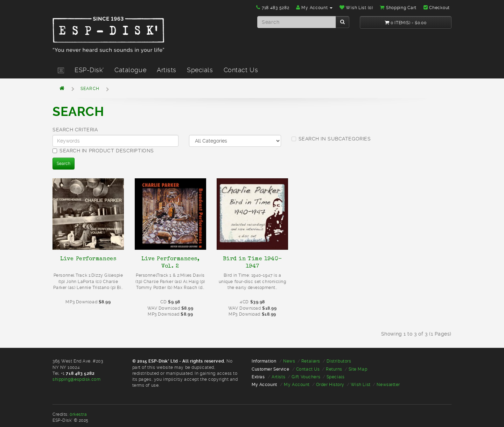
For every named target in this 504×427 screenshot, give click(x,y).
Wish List (361, 385)
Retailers (311, 361)
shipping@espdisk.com (76, 379)
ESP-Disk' (89, 70)
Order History (330, 385)
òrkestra (78, 414)
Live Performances (88, 259)
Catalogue (130, 70)
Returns (334, 369)
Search (90, 89)
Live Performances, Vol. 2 (170, 262)
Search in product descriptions (103, 151)
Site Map (358, 369)
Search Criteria (75, 130)
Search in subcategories (331, 139)
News (289, 361)
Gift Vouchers (306, 377)
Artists (167, 70)
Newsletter (388, 385)
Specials (200, 70)
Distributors (339, 361)
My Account (297, 385)
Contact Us (241, 70)
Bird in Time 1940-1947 (253, 262)
